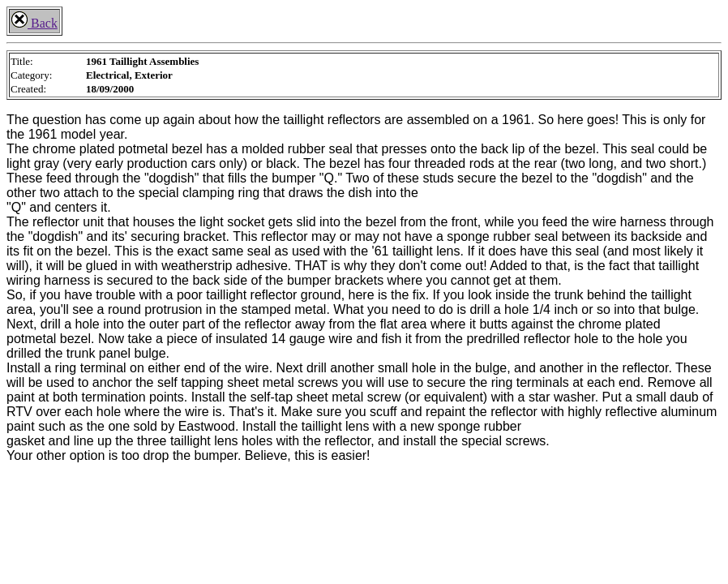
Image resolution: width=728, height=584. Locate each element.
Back (34, 23)
